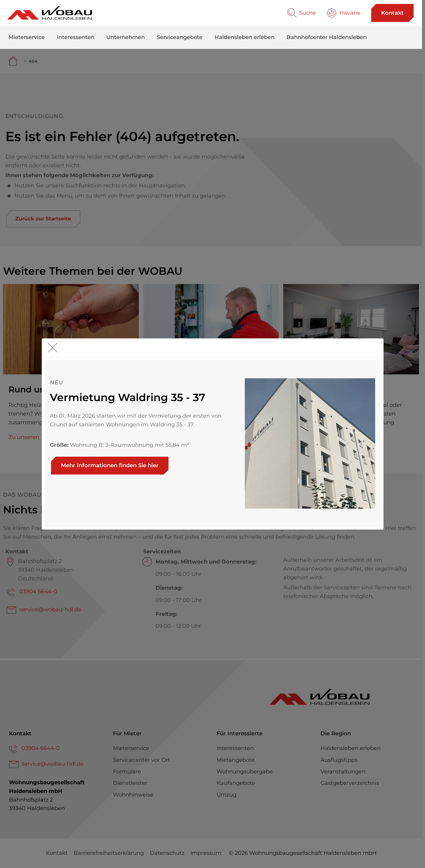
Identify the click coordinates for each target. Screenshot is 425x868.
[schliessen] (54, 348)
